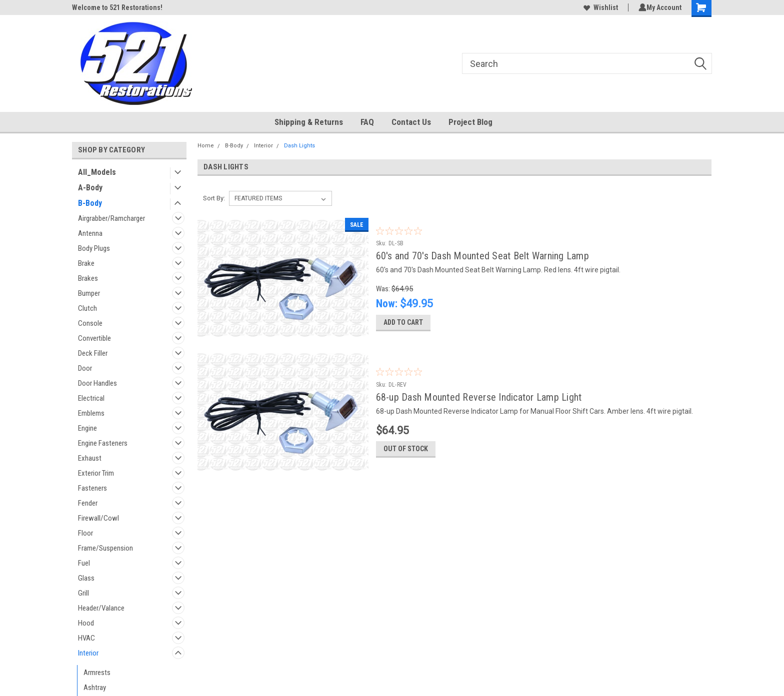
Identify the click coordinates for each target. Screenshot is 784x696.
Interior (88, 653)
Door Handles (97, 383)
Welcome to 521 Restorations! (117, 7)
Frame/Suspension (105, 548)
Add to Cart (403, 327)
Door (85, 368)
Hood (86, 623)
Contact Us (411, 122)
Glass (86, 578)
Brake (86, 263)
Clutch (87, 308)
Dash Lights (299, 146)
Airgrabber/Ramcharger (111, 218)
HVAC (86, 638)
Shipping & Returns (309, 122)
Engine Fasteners (103, 443)
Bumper (89, 293)
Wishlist (599, 7)
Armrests (97, 673)
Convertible (94, 338)
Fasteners (92, 488)
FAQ (367, 122)
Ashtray (95, 688)
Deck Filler (93, 353)
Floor (85, 533)
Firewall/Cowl (98, 518)
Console (90, 323)
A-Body (90, 188)
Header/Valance (101, 608)
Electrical (91, 398)
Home (206, 146)
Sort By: (214, 198)
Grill (83, 593)
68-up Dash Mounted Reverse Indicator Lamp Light (479, 402)
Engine (87, 428)
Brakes (88, 278)
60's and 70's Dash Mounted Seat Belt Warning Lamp (482, 256)
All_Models (97, 172)
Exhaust (90, 458)
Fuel (84, 563)
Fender (88, 503)
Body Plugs (94, 248)
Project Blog (470, 122)
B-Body (90, 203)
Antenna (90, 233)
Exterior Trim (96, 473)
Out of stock (406, 458)
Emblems (91, 413)
